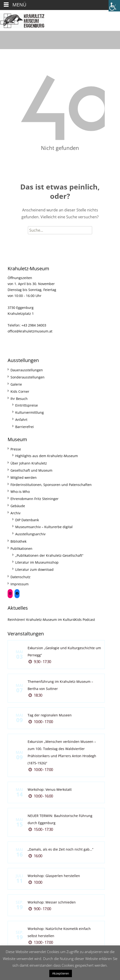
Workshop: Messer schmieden (52, 902)
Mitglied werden (24, 477)
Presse (16, 449)
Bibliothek (18, 541)
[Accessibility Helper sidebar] (114, 6)
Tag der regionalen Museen (50, 715)
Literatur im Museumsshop (37, 562)
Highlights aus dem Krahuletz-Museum (47, 456)
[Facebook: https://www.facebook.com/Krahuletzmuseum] (17, 594)
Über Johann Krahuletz (29, 463)
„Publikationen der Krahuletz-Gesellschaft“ (49, 555)
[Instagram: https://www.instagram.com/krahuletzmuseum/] (10, 594)
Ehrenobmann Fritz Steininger (35, 499)
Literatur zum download (34, 569)
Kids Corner (20, 391)
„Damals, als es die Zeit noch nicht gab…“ (60, 849)
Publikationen (21, 549)
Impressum (20, 584)
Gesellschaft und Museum (31, 470)
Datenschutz (20, 577)
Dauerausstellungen (27, 370)
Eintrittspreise (27, 405)
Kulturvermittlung (30, 412)
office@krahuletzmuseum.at (30, 331)
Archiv (15, 513)
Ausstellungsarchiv (30, 534)
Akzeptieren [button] (61, 973)
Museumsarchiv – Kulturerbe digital (44, 527)
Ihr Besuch (19, 399)
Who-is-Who (20, 492)
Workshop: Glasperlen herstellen (54, 876)
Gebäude (18, 506)
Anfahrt (21, 420)
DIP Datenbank (27, 520)
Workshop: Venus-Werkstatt (50, 789)
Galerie (16, 384)
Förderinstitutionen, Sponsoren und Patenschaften (51, 485)
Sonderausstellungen (27, 377)
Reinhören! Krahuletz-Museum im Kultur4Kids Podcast (51, 620)
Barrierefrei (25, 427)
